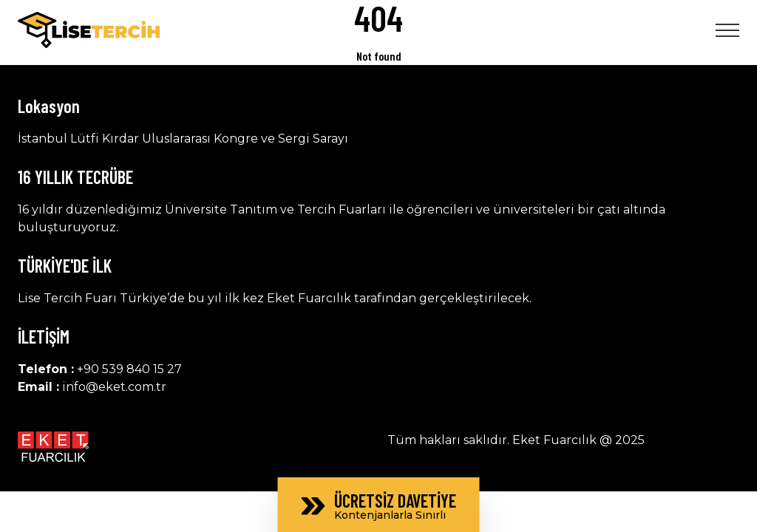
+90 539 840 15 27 (129, 369)
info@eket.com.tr (114, 387)
